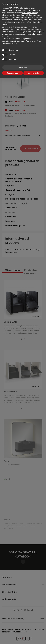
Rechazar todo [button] (12, 73)
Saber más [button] (23, 67)
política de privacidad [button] (29, 13)
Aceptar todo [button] (34, 73)
